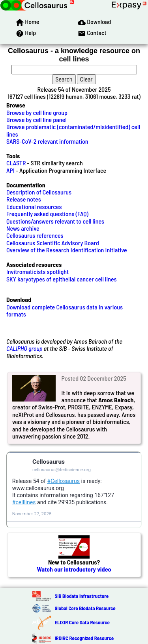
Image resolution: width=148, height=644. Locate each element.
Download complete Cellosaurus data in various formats (65, 310)
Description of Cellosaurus (39, 192)
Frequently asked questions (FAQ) (47, 214)
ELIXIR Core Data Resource (82, 622)
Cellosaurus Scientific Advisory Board (53, 243)
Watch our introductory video (74, 569)
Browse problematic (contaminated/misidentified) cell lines (73, 130)
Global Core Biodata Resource (85, 608)
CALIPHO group (24, 348)
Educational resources (34, 206)
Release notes (24, 199)
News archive (23, 228)
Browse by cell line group (37, 112)
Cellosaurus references (35, 235)
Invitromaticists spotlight (37, 271)
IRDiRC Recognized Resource (84, 638)
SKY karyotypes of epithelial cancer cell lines (62, 279)
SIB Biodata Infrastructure (81, 596)
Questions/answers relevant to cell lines (55, 221)
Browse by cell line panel (37, 119)
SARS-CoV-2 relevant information (47, 141)
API (10, 170)
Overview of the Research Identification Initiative (67, 250)
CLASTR (16, 163)
